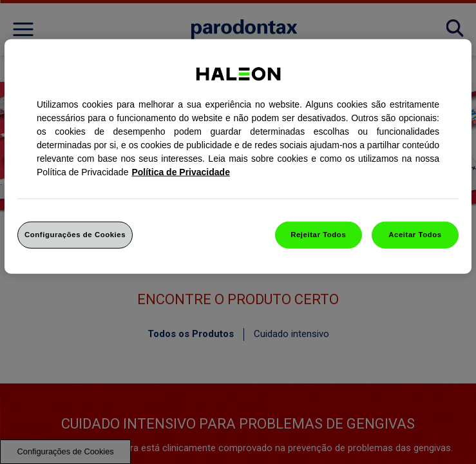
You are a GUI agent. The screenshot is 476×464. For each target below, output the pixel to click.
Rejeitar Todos (318, 235)
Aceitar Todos (415, 235)
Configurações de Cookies (75, 235)
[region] (238, 157)
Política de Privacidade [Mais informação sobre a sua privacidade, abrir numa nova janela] (181, 172)
